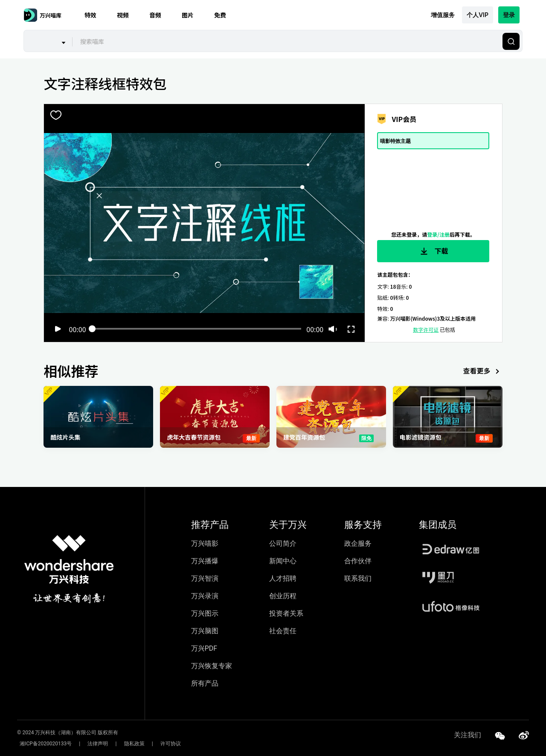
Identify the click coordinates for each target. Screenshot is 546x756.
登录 (509, 15)
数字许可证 (426, 329)
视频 (123, 15)
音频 (155, 15)
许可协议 (152, 744)
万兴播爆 (205, 561)
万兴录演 (205, 596)
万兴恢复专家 (212, 666)
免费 (220, 15)
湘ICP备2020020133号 (43, 744)
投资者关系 (286, 613)
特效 (90, 15)
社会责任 (283, 631)
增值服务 (443, 15)
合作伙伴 (358, 561)
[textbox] (286, 41)
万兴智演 (205, 578)
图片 (188, 15)
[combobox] (286, 41)
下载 (433, 251)
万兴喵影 (205, 543)
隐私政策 (121, 744)
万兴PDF (204, 648)
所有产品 (205, 683)
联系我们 (358, 578)
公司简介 (283, 543)
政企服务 (358, 543)
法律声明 (90, 744)
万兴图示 (205, 613)
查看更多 (483, 372)
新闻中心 (283, 561)
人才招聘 (283, 578)
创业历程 (283, 596)
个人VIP (478, 15)
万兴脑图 (205, 631)
